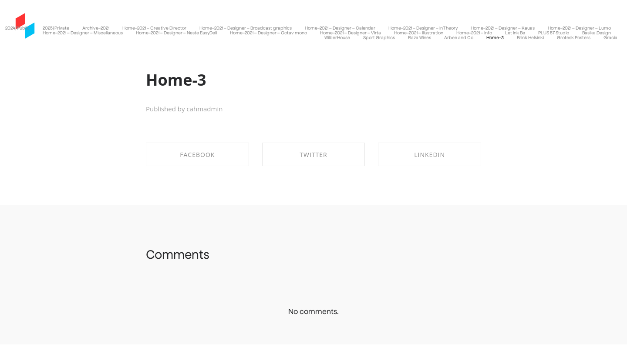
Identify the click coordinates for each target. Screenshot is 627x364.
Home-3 (176, 80)
